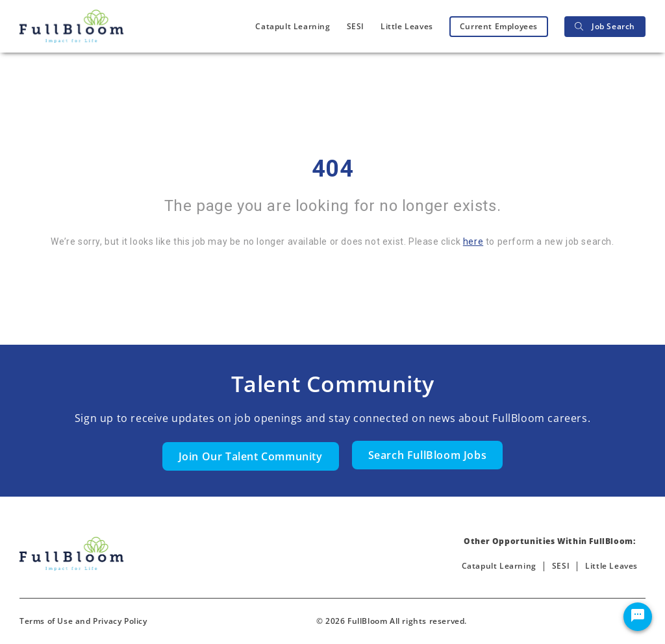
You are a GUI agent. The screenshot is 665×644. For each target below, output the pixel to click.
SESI (356, 26)
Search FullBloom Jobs (428, 455)
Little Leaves (407, 26)
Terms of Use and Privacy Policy (83, 621)
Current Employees (499, 26)
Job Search (605, 26)
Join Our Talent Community (251, 456)
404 (333, 169)
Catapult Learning (293, 26)
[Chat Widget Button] (638, 617)
